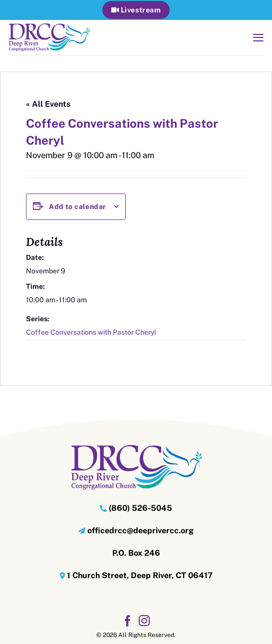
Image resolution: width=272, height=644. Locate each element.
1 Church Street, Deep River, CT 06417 (140, 575)
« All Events (48, 104)
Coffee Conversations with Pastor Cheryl (91, 332)
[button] (258, 37)
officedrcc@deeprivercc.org (140, 531)
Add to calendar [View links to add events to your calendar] (77, 207)
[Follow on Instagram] (144, 622)
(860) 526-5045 (140, 508)
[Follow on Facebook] (128, 622)
